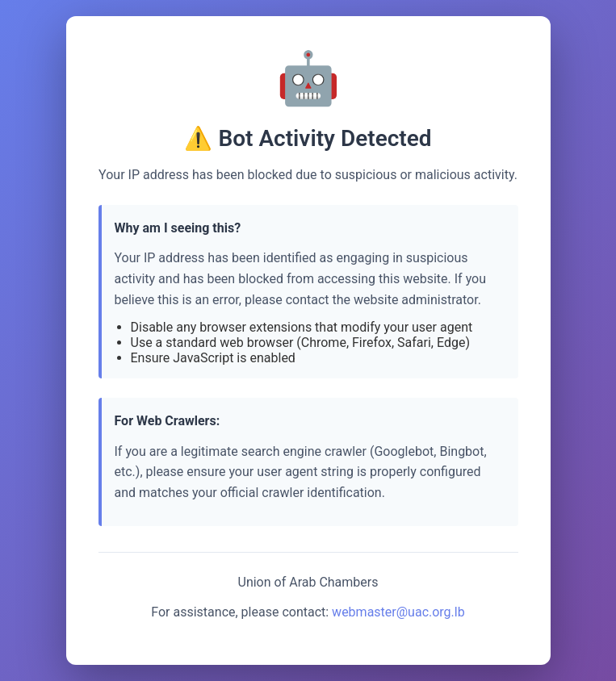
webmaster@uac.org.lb (398, 612)
